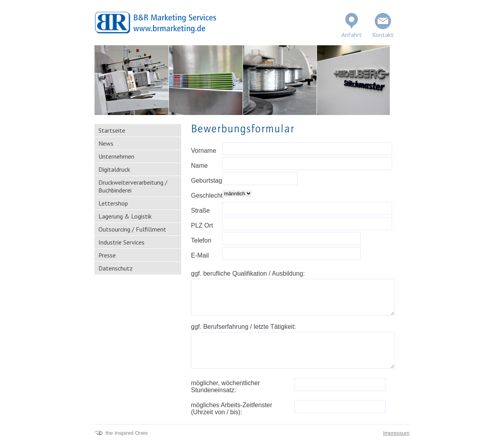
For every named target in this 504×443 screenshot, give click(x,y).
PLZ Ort (202, 225)
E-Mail (200, 255)
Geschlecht (207, 196)
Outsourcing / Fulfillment (132, 229)
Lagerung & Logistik (125, 216)
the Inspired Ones (127, 433)
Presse (107, 255)
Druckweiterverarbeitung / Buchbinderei (133, 186)
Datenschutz (116, 268)
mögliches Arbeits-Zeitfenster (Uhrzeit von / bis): (232, 409)
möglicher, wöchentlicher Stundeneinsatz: (225, 386)
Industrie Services (121, 242)
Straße (200, 210)
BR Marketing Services (156, 23)
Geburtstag (207, 181)
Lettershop (113, 203)
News (106, 143)
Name (199, 166)
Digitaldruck (114, 169)
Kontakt (383, 35)
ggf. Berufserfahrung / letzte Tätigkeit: (244, 327)
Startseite (112, 130)
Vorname (204, 151)
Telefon (201, 240)
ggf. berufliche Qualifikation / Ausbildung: (248, 273)
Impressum (396, 433)
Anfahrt (352, 35)
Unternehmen (116, 156)
